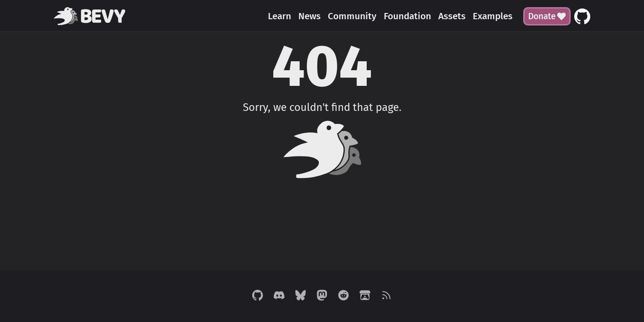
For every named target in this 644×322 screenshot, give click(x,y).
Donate (547, 16)
